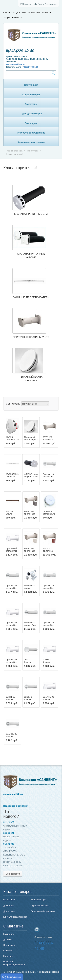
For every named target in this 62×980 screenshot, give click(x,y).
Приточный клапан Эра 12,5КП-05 (30, 625)
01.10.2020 (9, 844)
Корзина (27, 4)
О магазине (34, 13)
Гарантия (47, 13)
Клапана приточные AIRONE (31, 255)
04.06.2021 (9, 833)
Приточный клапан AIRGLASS (31, 379)
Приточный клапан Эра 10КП (48, 477)
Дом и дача (31, 123)
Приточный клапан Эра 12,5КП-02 (11, 625)
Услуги (7, 17)
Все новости (13, 874)
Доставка (21, 13)
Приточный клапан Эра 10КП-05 (11, 588)
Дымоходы (31, 104)
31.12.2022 (9, 822)
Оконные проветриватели (31, 297)
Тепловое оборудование (31, 133)
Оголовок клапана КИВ (49, 513)
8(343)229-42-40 (20, 51)
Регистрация (51, 4)
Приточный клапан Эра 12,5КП (48, 588)
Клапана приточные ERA (31, 214)
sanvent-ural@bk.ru (15, 64)
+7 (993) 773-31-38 (30, 67)
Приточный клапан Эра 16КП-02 (11, 662)
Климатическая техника (31, 142)
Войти (41, 4)
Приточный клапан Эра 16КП (48, 625)
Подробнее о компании (16, 806)
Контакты (17, 17)
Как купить (9, 13)
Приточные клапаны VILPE (31, 337)
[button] (12, 977)
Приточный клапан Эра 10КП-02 (11, 551)
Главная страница (14, 151)
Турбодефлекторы (31, 114)
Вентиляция (31, 85)
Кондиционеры (31, 95)
